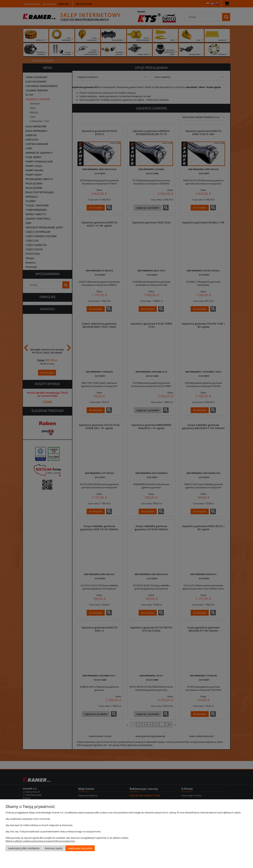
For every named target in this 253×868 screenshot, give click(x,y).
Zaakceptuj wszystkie (80, 848)
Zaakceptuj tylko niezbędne (24, 848)
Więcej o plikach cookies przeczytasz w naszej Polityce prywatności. (40, 841)
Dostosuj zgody (54, 848)
